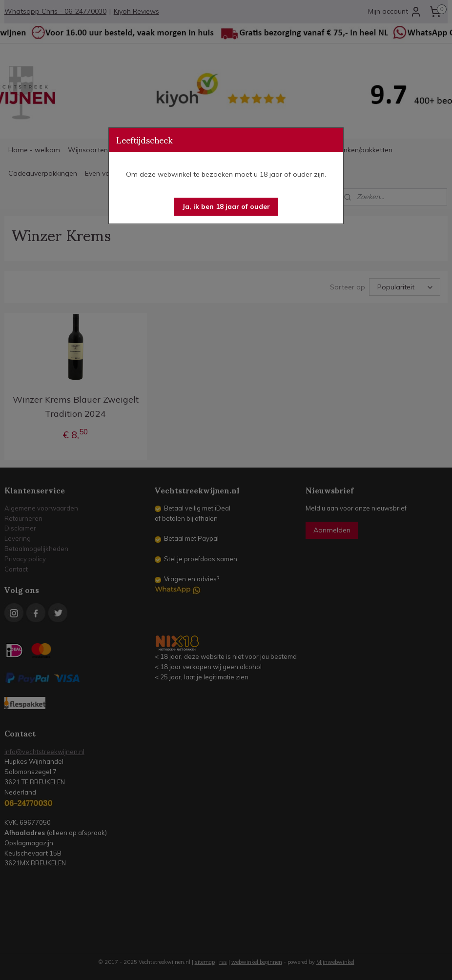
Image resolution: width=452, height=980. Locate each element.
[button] (226, 207)
